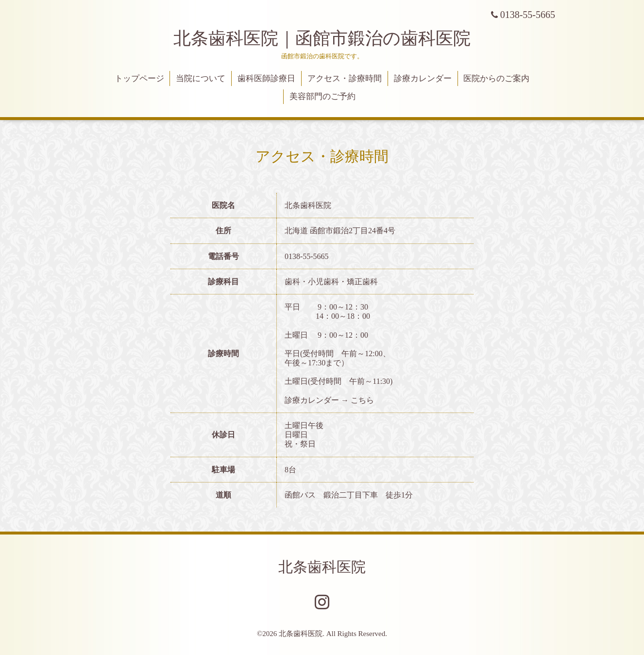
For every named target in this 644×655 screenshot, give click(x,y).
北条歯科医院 (322, 567)
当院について (201, 78)
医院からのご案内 (496, 78)
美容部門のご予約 (322, 96)
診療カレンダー (423, 78)
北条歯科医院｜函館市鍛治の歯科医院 (331, 38)
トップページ (139, 78)
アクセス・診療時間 (345, 78)
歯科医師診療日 (266, 78)
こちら (362, 400)
